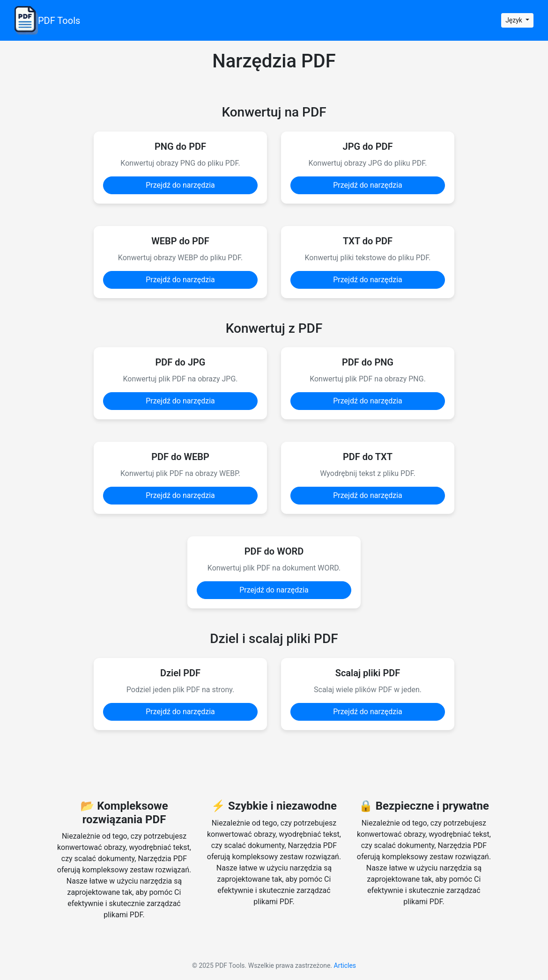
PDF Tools (47, 20)
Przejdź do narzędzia (180, 185)
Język (515, 20)
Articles (345, 965)
